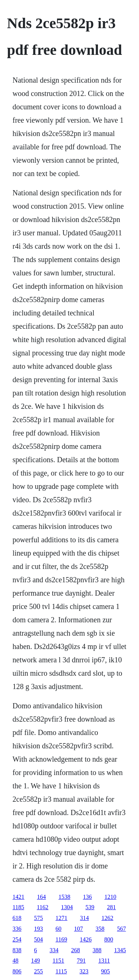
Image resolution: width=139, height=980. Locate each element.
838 (17, 950)
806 (17, 971)
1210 (110, 897)
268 (76, 950)
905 (106, 971)
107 (79, 929)
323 (84, 971)
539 (90, 907)
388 (97, 950)
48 (16, 961)
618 (17, 918)
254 (17, 939)
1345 (120, 950)
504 (39, 939)
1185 (18, 907)
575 (39, 918)
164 (42, 897)
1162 (42, 907)
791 (81, 961)
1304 (67, 907)
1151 (58, 961)
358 (100, 929)
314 (85, 918)
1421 (19, 897)
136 (87, 897)
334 (54, 950)
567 (122, 929)
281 (112, 907)
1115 (61, 971)
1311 (104, 961)
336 (17, 929)
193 (39, 929)
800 (109, 939)
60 (59, 929)
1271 (62, 918)
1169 (61, 939)
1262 (107, 918)
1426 (86, 939)
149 (36, 961)
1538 (64, 897)
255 (39, 971)
